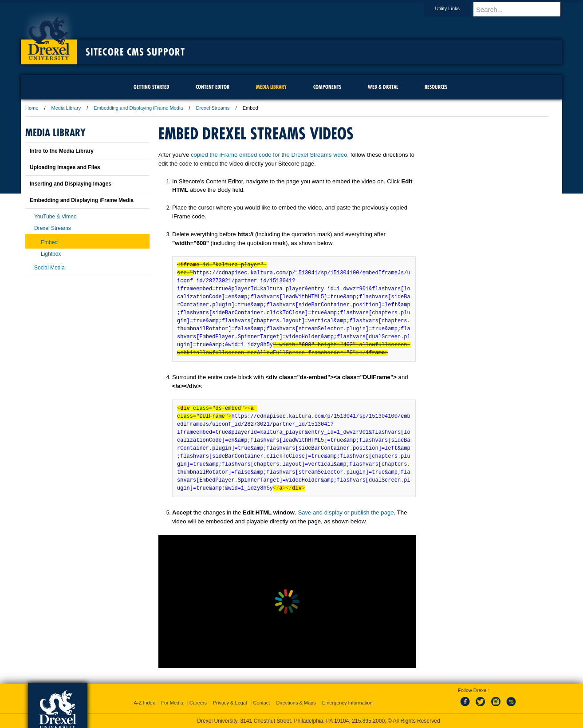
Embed (49, 242)
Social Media (49, 268)
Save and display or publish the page (346, 512)
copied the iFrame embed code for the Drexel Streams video (269, 155)
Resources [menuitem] (436, 87)
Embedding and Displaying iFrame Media (138, 108)
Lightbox (51, 254)
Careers (198, 703)
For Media (172, 703)
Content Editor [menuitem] (213, 87)
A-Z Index (144, 703)
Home (32, 108)
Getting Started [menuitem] (151, 87)
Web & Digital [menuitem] (383, 87)
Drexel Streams (213, 108)
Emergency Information (347, 703)
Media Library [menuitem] (271, 87)
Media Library (66, 108)
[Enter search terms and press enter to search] (522, 9)
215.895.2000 (368, 721)
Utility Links (456, 8)
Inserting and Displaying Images (71, 184)
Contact (262, 703)
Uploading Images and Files (65, 167)
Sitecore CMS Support (135, 52)
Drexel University (49, 36)
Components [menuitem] (327, 87)
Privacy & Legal (230, 703)
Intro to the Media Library (62, 151)
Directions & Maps (296, 703)
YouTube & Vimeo (55, 217)
